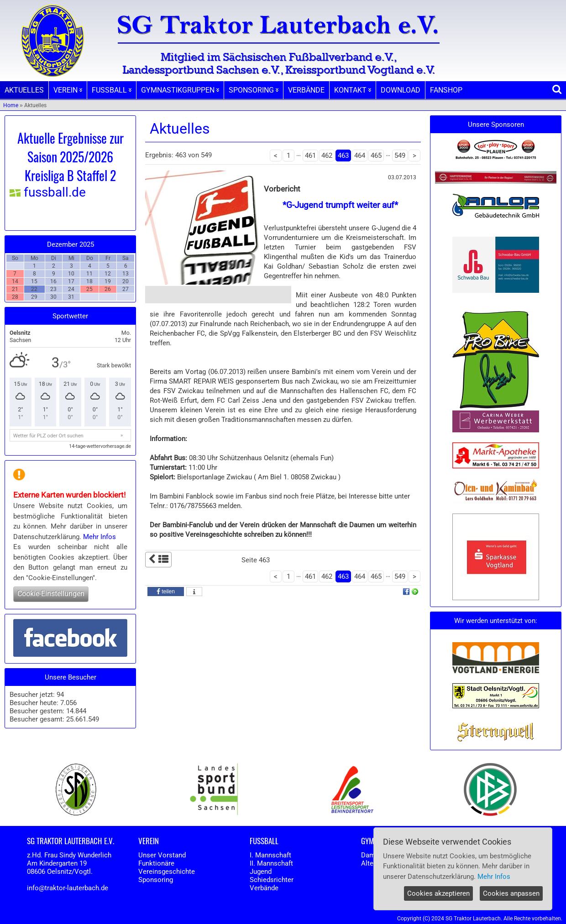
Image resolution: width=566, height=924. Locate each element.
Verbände (264, 888)
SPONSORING (254, 90)
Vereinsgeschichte (167, 872)
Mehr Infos (100, 537)
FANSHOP (446, 90)
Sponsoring (156, 880)
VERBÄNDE (306, 90)
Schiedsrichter (272, 880)
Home (11, 105)
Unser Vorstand (162, 855)
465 (376, 156)
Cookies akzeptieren (438, 893)
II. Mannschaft (271, 863)
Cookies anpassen (511, 893)
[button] (166, 592)
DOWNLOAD (401, 90)
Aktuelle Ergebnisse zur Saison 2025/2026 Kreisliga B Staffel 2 (71, 157)
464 (360, 156)
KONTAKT (353, 90)
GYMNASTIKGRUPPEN (180, 90)
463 (343, 156)
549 (400, 156)
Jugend (261, 872)
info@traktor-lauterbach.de (68, 888)
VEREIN (68, 90)
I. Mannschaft (270, 855)
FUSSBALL (112, 90)
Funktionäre (156, 863)
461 (310, 156)
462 (327, 156)
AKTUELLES (24, 90)
